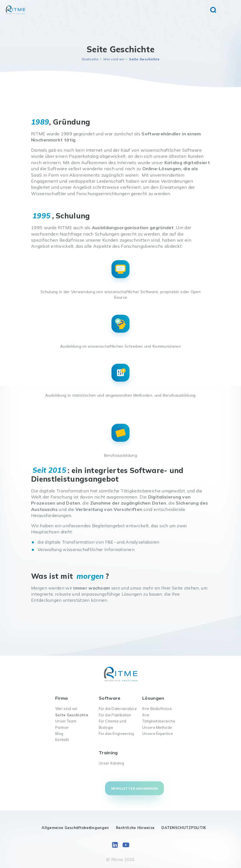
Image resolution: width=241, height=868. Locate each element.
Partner (62, 727)
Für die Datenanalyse (118, 709)
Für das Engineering (116, 733)
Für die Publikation (115, 715)
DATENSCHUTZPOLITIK (184, 828)
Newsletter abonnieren (134, 789)
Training (108, 753)
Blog (59, 733)
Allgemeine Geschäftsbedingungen (75, 828)
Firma (62, 698)
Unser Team (66, 721)
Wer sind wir (114, 59)
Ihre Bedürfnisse (157, 709)
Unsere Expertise (158, 733)
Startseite (90, 59)
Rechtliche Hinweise (135, 828)
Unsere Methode (157, 727)
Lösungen (153, 698)
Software (110, 698)
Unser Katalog (111, 763)
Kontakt (62, 740)
